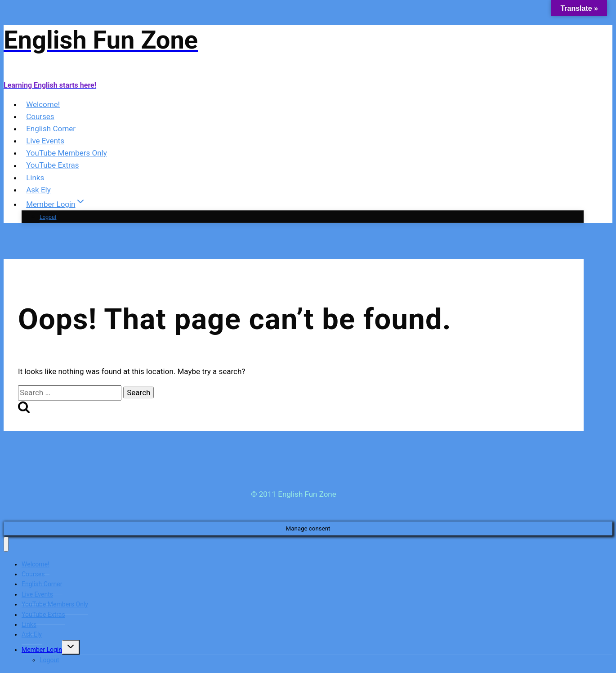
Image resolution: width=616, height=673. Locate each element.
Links (35, 178)
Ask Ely (38, 190)
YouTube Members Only (67, 153)
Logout (48, 217)
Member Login (42, 650)
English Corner (51, 129)
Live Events (45, 141)
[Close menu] (6, 544)
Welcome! (43, 104)
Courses (40, 116)
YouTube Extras (52, 165)
